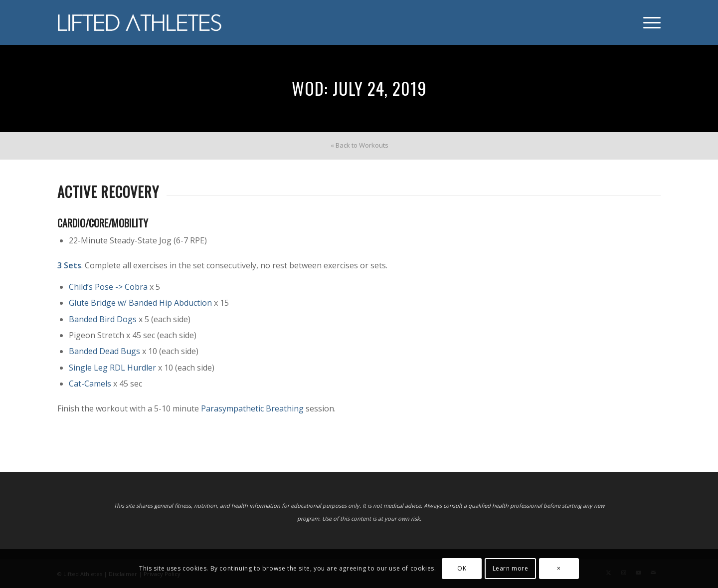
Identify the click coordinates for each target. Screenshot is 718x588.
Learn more (511, 568)
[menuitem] (649, 22)
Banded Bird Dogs (103, 319)
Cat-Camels (90, 384)
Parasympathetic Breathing (252, 408)
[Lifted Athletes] (140, 22)
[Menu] (649, 22)
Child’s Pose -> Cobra (108, 287)
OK (462, 568)
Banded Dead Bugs (104, 351)
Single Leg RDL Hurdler (112, 368)
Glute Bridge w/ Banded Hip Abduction (140, 303)
